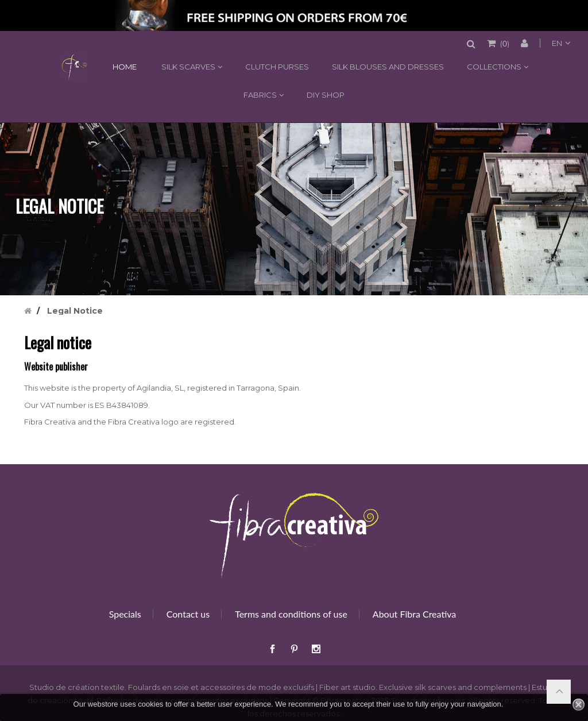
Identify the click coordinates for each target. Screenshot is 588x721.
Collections (494, 67)
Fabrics (260, 95)
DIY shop (326, 95)
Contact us (188, 614)
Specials (125, 614)
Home (74, 67)
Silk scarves (188, 67)
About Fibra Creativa (414, 614)
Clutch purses (277, 67)
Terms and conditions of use (291, 614)
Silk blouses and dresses (388, 67)
